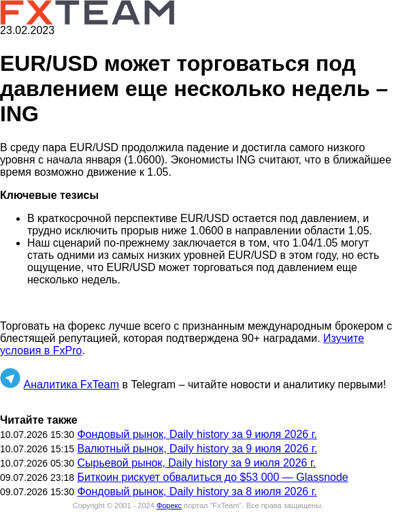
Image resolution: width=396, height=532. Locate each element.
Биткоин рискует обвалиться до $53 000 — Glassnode (212, 477)
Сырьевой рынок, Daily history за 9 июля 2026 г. (196, 463)
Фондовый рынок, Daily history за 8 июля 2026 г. (197, 491)
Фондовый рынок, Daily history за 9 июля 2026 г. (197, 434)
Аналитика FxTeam (71, 385)
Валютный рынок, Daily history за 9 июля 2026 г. (197, 449)
